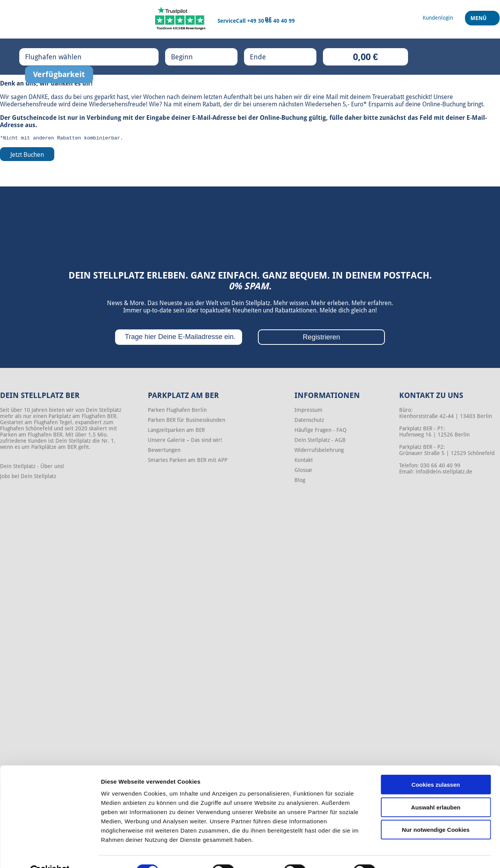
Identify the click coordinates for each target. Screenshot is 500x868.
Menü (479, 23)
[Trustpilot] (181, 19)
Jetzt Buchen (27, 156)
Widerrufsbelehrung (319, 451)
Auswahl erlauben (436, 789)
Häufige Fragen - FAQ (320, 431)
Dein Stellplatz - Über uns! (32, 467)
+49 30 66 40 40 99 (271, 21)
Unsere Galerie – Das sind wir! (185, 441)
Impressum (309, 411)
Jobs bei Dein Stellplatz (28, 477)
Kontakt (304, 461)
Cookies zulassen (436, 766)
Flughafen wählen (61, 57)
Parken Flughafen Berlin (177, 411)
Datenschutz (309, 421)
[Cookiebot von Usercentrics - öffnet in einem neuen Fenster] (50, 853)
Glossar (304, 471)
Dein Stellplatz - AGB (320, 441)
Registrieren (321, 338)
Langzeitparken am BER (176, 431)
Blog (300, 481)
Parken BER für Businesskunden (186, 421)
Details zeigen (409, 853)
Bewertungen (164, 451)
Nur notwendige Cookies (436, 812)
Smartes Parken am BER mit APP (188, 461)
